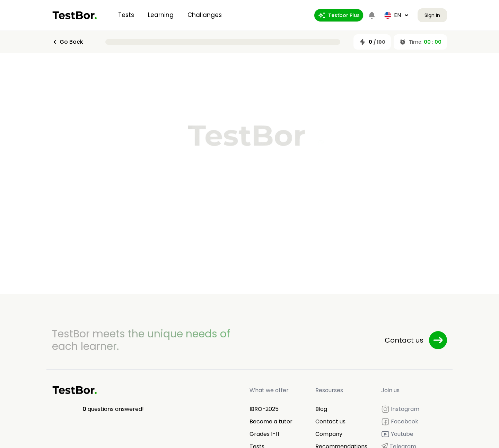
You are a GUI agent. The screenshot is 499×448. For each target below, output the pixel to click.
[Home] (75, 15)
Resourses (329, 390)
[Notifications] (372, 15)
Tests (126, 15)
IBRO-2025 (264, 409)
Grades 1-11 (264, 434)
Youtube (397, 434)
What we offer (269, 390)
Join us (390, 390)
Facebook (400, 422)
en (397, 15)
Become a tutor (271, 421)
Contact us (330, 421)
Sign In (432, 15)
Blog (321, 409)
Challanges (205, 15)
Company (329, 434)
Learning (161, 15)
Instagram (400, 409)
